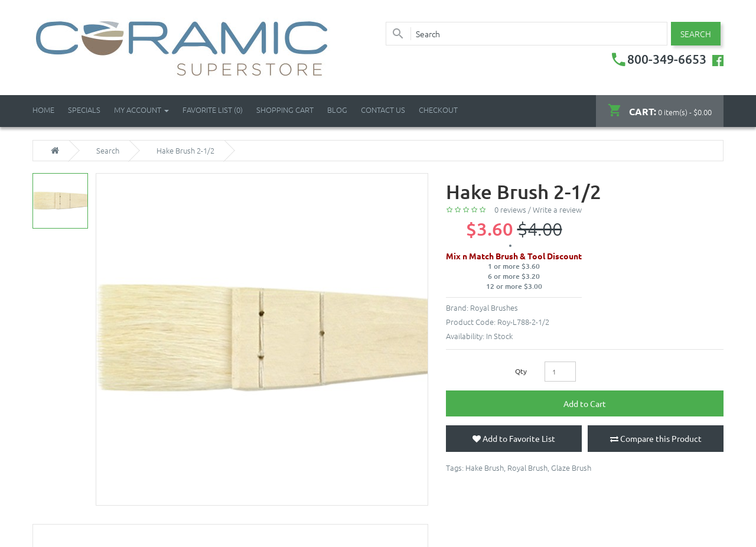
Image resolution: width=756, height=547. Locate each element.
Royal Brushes (494, 307)
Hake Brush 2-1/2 (185, 151)
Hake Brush (485, 468)
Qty (521, 371)
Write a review (557, 209)
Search (108, 151)
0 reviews (510, 209)
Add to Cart (585, 403)
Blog (337, 110)
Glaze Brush (571, 468)
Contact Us (383, 110)
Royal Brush (527, 468)
